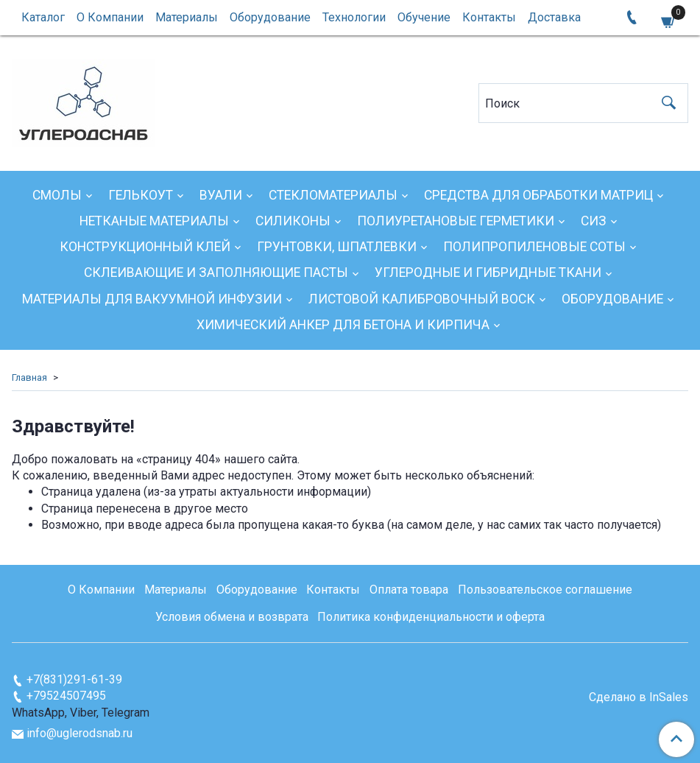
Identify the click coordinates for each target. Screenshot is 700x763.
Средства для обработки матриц (538, 195)
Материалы (187, 17)
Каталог (43, 17)
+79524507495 (66, 696)
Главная (29, 377)
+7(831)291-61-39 (74, 679)
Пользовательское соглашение (545, 590)
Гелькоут (141, 195)
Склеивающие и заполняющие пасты (216, 272)
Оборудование (270, 17)
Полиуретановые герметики (456, 221)
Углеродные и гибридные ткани (488, 272)
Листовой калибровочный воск (422, 299)
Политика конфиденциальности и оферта (431, 617)
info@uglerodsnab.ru (79, 733)
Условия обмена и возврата (232, 617)
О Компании (110, 17)
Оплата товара (409, 590)
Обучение (424, 17)
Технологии (354, 17)
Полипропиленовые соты (534, 247)
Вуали (221, 195)
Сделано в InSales (639, 697)
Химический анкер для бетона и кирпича (343, 325)
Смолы (57, 195)
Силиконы (293, 221)
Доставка (554, 17)
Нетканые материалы (154, 221)
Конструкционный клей (145, 247)
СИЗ (594, 221)
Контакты (489, 17)
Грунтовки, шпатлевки (337, 247)
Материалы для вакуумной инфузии (152, 299)
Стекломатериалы (333, 195)
